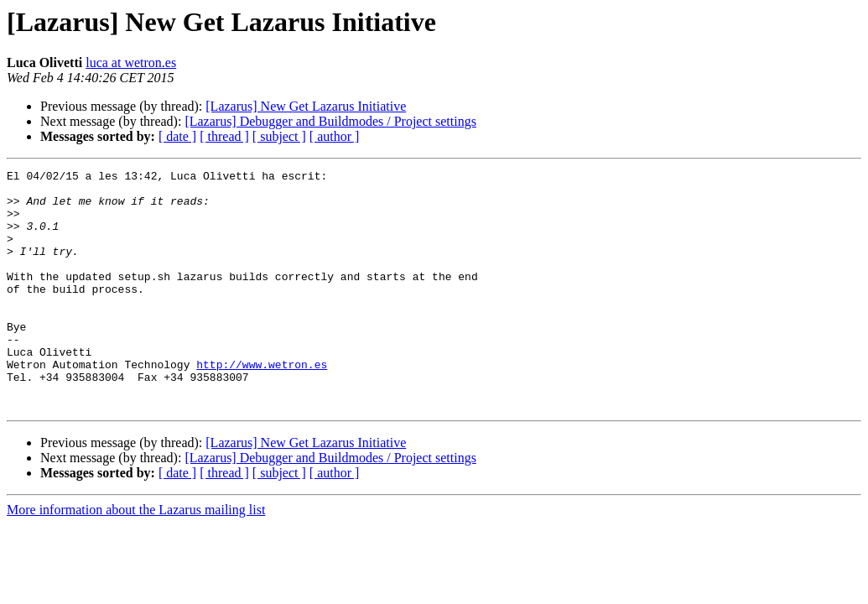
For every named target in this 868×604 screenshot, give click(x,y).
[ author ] (335, 136)
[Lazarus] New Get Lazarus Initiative (306, 106)
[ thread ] (224, 136)
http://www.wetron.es (262, 404)
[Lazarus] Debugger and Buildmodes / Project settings (330, 121)
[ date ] (177, 136)
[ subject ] (279, 136)
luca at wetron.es (131, 62)
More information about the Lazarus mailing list (136, 557)
